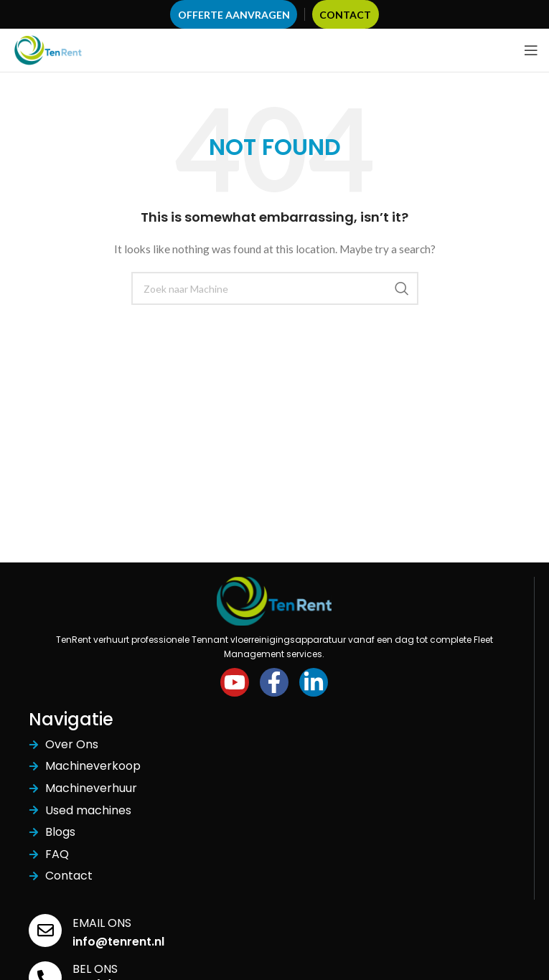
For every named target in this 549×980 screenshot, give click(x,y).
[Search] (275, 288)
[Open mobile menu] (531, 50)
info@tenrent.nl (118, 942)
